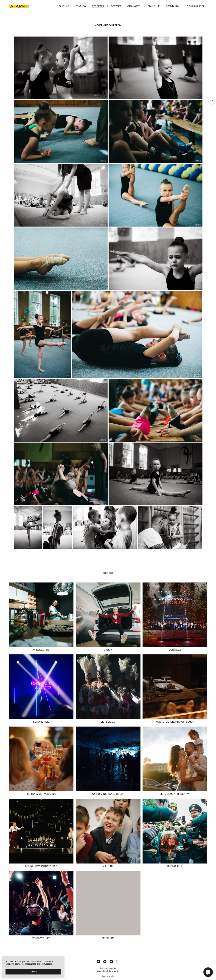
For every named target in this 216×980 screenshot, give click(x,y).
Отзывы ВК (173, 6)
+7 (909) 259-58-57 (195, 6)
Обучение (154, 6)
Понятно (33, 972)
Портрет (116, 6)
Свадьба (81, 6)
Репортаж (98, 6)
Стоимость (134, 6)
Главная (64, 6)
